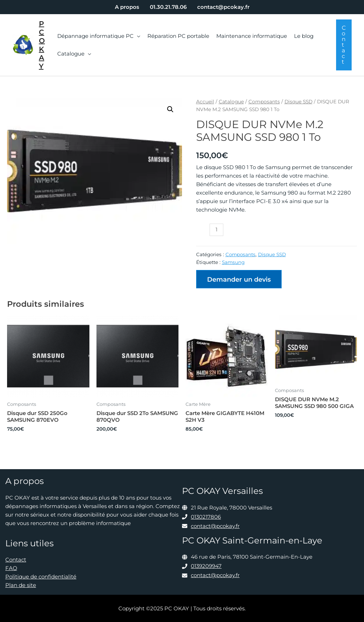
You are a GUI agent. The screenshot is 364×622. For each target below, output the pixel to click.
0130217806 (206, 517)
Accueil (205, 102)
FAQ (11, 568)
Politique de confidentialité (41, 577)
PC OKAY (42, 45)
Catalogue (231, 102)
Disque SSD (298, 102)
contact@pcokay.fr (215, 526)
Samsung (233, 262)
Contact (16, 560)
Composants (264, 102)
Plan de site (21, 585)
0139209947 (206, 566)
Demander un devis (239, 280)
